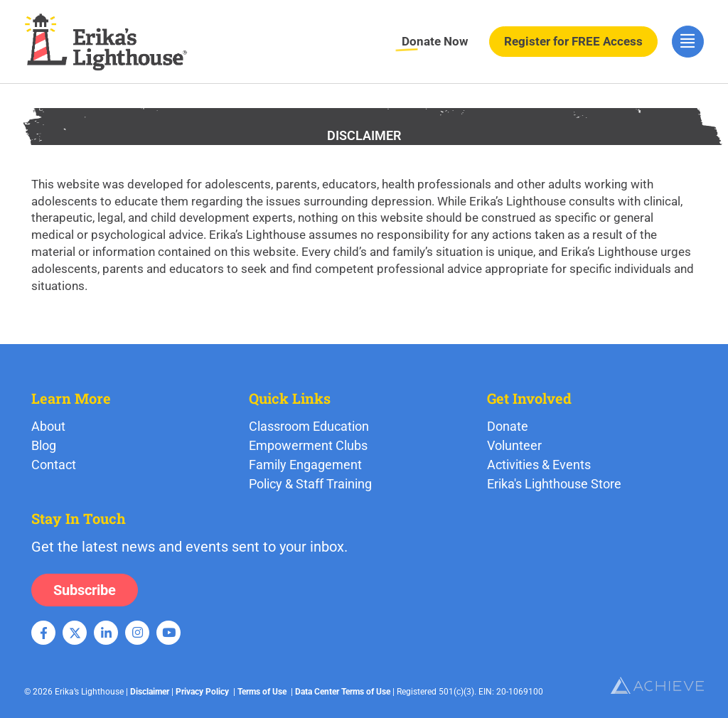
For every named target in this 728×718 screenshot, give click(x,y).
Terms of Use (262, 692)
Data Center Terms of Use (343, 692)
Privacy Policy (202, 692)
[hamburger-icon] (688, 42)
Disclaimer (150, 692)
